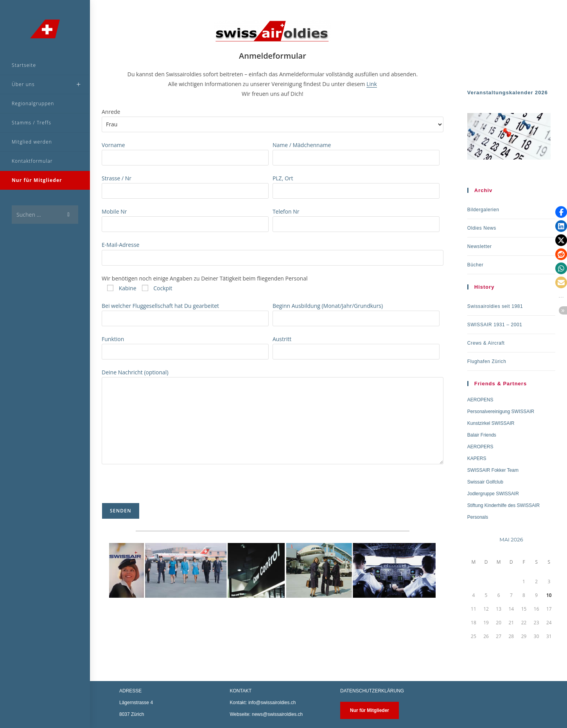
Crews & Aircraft (486, 343)
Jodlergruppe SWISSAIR (493, 494)
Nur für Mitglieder (370, 710)
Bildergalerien (483, 210)
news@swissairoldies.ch (277, 714)
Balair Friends (482, 435)
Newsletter (480, 246)
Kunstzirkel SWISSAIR (491, 423)
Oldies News (482, 228)
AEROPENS (480, 400)
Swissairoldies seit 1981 (495, 306)
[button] (561, 212)
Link (372, 84)
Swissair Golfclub (485, 482)
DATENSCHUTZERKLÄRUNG (372, 691)
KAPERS (477, 458)
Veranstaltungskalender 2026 (508, 93)
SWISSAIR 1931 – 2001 (495, 325)
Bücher (475, 265)
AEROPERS (480, 447)
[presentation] (161, 487)
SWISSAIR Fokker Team (493, 470)
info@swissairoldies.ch (272, 703)
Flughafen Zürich (487, 361)
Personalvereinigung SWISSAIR (501, 412)
